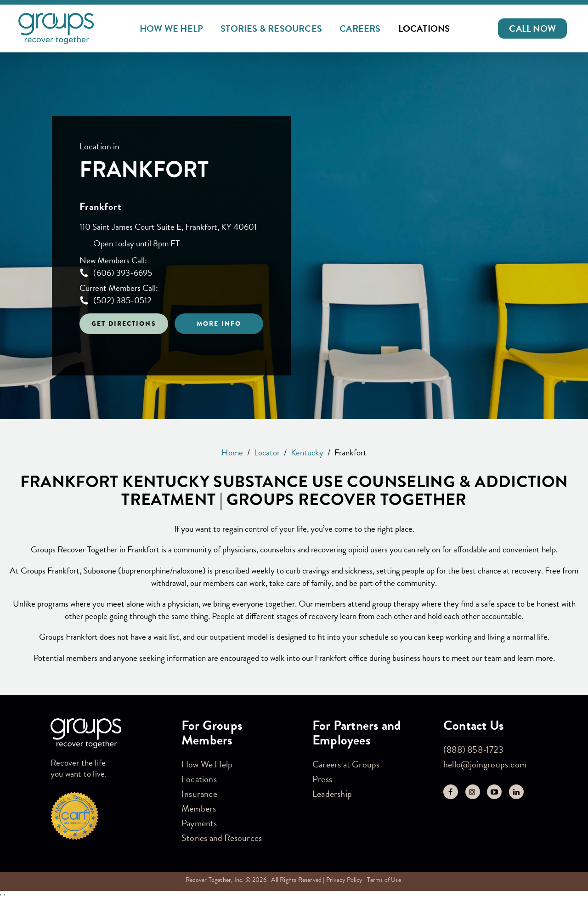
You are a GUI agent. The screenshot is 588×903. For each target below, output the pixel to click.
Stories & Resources (271, 28)
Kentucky (307, 452)
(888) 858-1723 (473, 750)
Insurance (199, 794)
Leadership (332, 794)
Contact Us (474, 725)
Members (199, 808)
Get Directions (124, 324)
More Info (219, 324)
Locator (267, 452)
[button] (532, 28)
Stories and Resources (222, 838)
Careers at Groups (346, 764)
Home (232, 452)
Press (322, 779)
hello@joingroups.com (485, 764)
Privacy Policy (345, 880)
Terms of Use (384, 880)
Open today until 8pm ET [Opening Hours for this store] (136, 244)
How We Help (171, 28)
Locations (424, 28)
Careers (360, 28)
